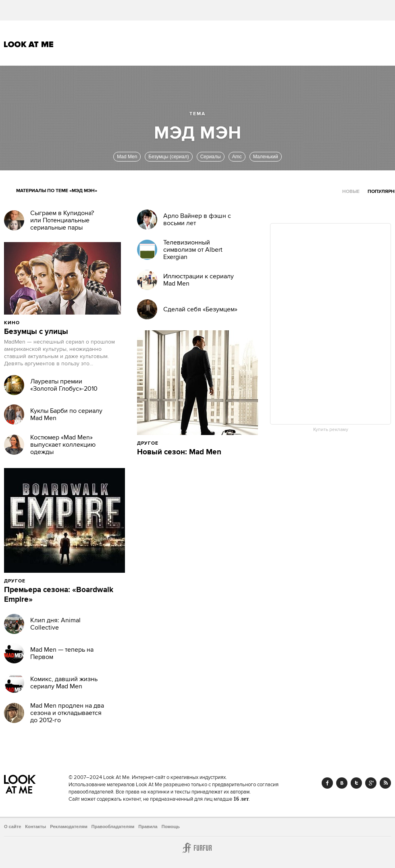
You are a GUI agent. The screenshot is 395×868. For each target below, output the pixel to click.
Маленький (266, 157)
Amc (237, 157)
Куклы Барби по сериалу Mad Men (66, 414)
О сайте (12, 827)
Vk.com (342, 783)
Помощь (171, 827)
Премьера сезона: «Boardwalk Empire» (59, 595)
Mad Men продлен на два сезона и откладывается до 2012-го (67, 713)
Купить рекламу (331, 430)
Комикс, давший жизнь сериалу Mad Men (64, 683)
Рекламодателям (69, 827)
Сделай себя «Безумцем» (200, 309)
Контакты (35, 827)
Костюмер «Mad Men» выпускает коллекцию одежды (63, 445)
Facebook (327, 783)
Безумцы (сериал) (168, 157)
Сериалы (211, 157)
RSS (385, 783)
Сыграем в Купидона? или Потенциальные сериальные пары (62, 220)
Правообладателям (113, 827)
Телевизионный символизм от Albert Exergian (193, 250)
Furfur (197, 848)
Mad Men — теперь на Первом (62, 653)
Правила (148, 827)
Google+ (371, 783)
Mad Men (127, 157)
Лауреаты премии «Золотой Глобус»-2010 (64, 385)
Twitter (356, 783)
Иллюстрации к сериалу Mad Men (199, 280)
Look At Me (29, 44)
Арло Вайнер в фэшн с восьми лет (197, 220)
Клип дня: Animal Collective (55, 624)
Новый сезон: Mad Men (179, 452)
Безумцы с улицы (36, 332)
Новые (351, 192)
